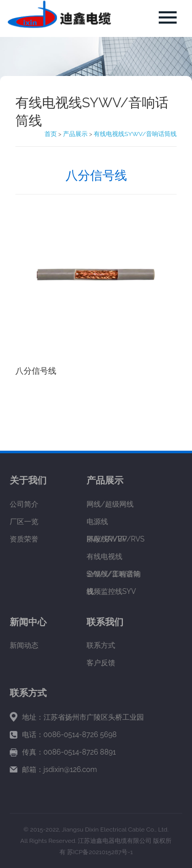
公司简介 (24, 504)
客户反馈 (101, 663)
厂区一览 (24, 522)
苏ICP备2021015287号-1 (100, 852)
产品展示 (75, 134)
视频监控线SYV (111, 591)
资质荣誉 (24, 539)
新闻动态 (24, 645)
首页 (51, 134)
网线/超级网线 (110, 504)
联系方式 (101, 645)
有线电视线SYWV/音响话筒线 (135, 134)
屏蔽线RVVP (107, 539)
